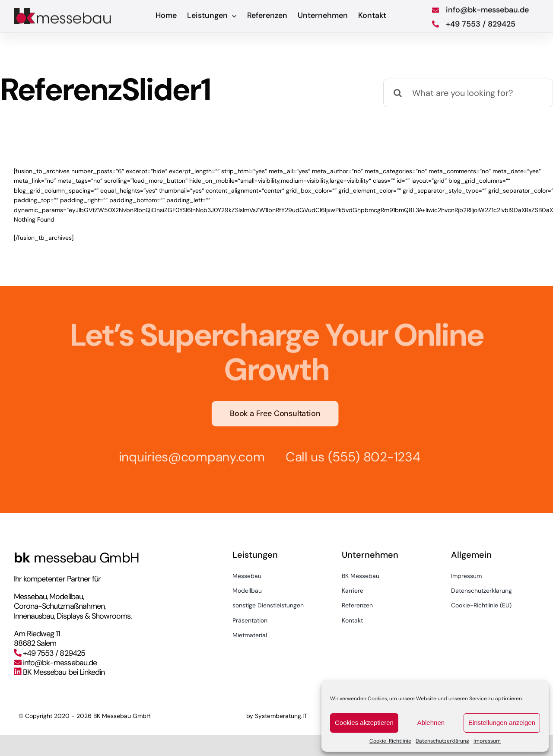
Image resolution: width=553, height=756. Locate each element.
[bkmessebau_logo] (63, 10)
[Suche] (397, 93)
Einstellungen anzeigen (502, 723)
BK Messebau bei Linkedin (64, 672)
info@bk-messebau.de (60, 663)
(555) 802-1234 (370, 457)
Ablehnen (431, 723)
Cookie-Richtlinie (390, 741)
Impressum (487, 741)
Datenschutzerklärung (442, 741)
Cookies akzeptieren (364, 723)
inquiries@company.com (188, 457)
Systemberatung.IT (281, 716)
